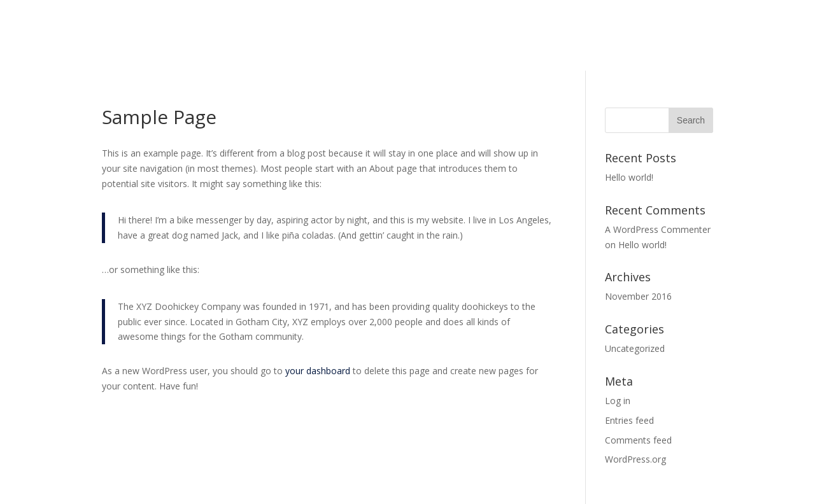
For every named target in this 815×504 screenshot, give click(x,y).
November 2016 (638, 296)
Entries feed (629, 420)
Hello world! (629, 177)
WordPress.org (635, 459)
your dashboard (318, 371)
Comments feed (638, 440)
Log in (618, 401)
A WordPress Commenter (658, 229)
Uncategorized (635, 348)
